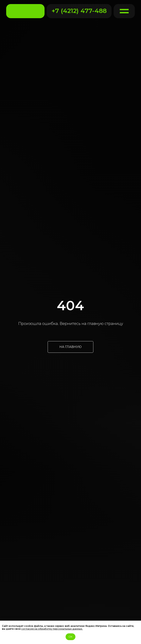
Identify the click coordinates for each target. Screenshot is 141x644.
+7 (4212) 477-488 (79, 11)
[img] (25, 11)
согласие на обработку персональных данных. (52, 629)
